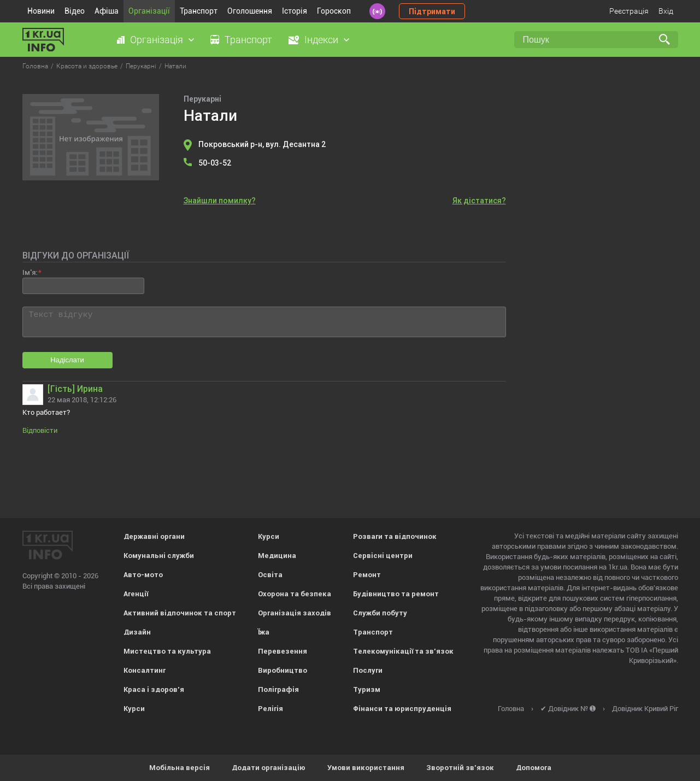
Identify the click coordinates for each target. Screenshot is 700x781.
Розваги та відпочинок (395, 536)
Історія (295, 11)
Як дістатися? (479, 201)
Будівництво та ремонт (396, 594)
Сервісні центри (383, 556)
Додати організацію (269, 768)
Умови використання (366, 768)
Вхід (666, 11)
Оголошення (250, 11)
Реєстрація (629, 11)
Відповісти (40, 430)
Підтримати (432, 11)
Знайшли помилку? (220, 201)
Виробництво (283, 670)
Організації (149, 11)
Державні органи (154, 536)
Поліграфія (278, 689)
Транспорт (199, 11)
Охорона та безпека (295, 594)
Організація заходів (295, 613)
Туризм (367, 689)
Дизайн (137, 632)
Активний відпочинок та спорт (180, 613)
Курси (134, 709)
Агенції (136, 594)
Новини (41, 11)
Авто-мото (143, 575)
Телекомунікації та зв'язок (403, 651)
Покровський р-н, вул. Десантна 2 (262, 144)
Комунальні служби (159, 556)
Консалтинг (145, 670)
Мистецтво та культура (167, 651)
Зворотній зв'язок (460, 768)
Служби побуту (380, 613)
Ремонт (367, 575)
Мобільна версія (180, 768)
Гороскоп (334, 11)
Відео (75, 11)
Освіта (270, 575)
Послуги (368, 670)
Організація (157, 40)
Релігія (270, 709)
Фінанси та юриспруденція (402, 709)
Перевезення (283, 651)
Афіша (107, 11)
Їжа (264, 632)
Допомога (534, 768)
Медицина (277, 556)
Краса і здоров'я (154, 689)
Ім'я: (30, 272)
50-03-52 (215, 163)
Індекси (321, 40)
